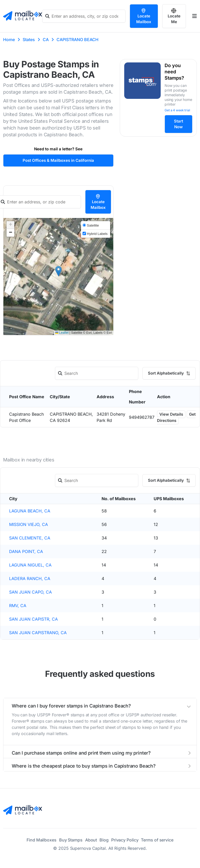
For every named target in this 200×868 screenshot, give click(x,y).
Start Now (179, 124)
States (29, 40)
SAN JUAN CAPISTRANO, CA (38, 633)
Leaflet (62, 333)
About (91, 840)
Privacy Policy (125, 840)
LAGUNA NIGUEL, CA (30, 565)
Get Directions (176, 417)
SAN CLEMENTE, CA (30, 538)
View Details (171, 414)
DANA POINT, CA (26, 551)
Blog (104, 840)
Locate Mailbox (144, 16)
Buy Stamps (71, 840)
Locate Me (174, 16)
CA (46, 40)
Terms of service (157, 840)
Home (9, 40)
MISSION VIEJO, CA (29, 524)
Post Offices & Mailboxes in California (58, 160)
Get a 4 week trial (177, 110)
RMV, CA (18, 606)
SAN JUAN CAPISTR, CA (33, 619)
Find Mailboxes (42, 840)
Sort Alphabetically (169, 373)
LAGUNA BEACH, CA (30, 511)
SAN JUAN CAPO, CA (30, 592)
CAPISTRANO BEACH (77, 40)
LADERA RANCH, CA (30, 578)
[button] (58, 271)
